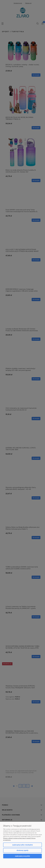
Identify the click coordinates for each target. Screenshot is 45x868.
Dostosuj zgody (22, 850)
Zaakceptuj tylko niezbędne (22, 845)
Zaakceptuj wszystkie (22, 856)
